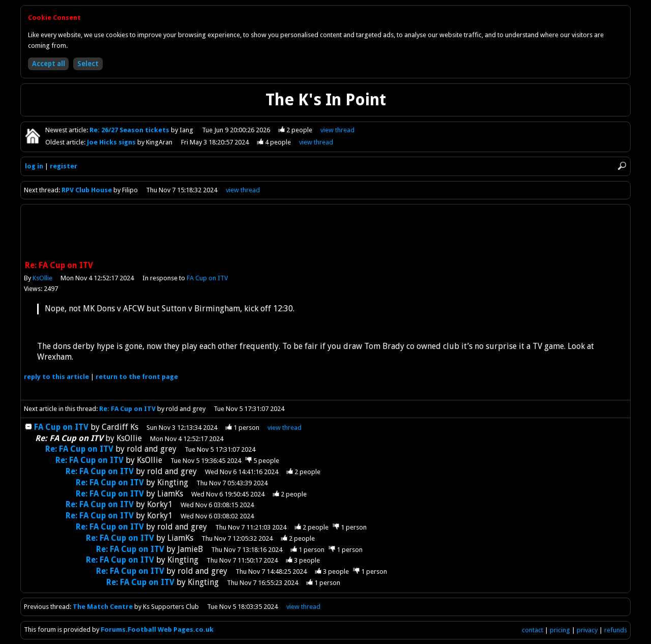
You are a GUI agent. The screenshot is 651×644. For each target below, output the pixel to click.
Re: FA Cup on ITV (127, 409)
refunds (616, 630)
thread (285, 428)
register (64, 166)
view (337, 130)
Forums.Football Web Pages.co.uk (157, 630)
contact (532, 630)
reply (56, 377)
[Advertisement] (325, 233)
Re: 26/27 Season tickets (130, 130)
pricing (560, 630)
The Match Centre (103, 607)
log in (34, 166)
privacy (587, 630)
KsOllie (42, 278)
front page (137, 377)
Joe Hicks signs (112, 142)
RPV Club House (87, 190)
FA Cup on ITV (207, 278)
